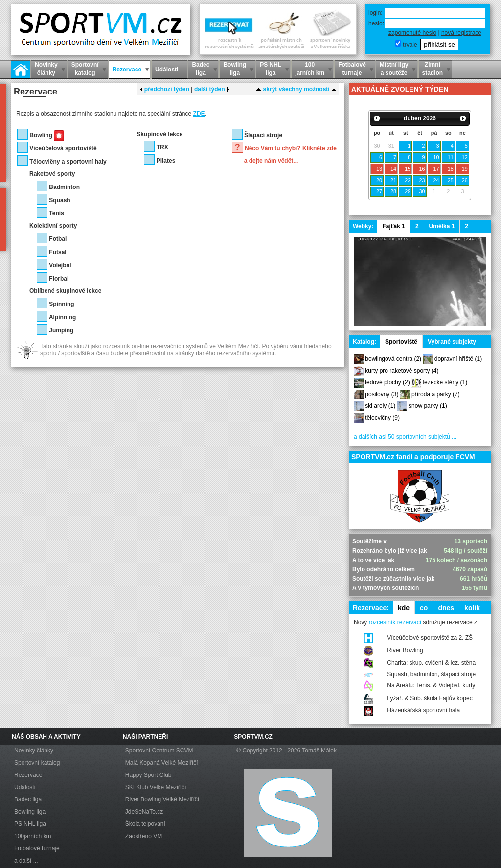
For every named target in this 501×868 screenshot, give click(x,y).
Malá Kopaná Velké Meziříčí (162, 763)
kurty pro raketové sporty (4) (402, 371)
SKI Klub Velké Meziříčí (156, 787)
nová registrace (461, 33)
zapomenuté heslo (412, 33)
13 (379, 169)
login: (376, 13)
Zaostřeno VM (144, 836)
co (424, 608)
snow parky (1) (428, 406)
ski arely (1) (380, 406)
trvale (410, 45)
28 (393, 191)
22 (408, 180)
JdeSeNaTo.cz (144, 812)
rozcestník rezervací (395, 622)
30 (422, 191)
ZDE (199, 114)
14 (393, 169)
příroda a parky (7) (436, 394)
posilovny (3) (382, 394)
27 (379, 191)
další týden (212, 89)
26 (465, 180)
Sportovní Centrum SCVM (159, 751)
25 (451, 180)
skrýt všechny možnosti (296, 89)
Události (25, 787)
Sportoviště (401, 342)
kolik (472, 608)
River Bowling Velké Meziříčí (162, 799)
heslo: (376, 23)
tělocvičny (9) (382, 418)
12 (465, 157)
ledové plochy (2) (387, 382)
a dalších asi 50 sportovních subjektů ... (405, 437)
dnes (446, 608)
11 (451, 157)
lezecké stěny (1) (445, 382)
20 (379, 180)
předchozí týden (164, 89)
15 (408, 169)
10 (436, 157)
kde (404, 608)
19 (465, 169)
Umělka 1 (442, 226)
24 (436, 180)
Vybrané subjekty (452, 342)
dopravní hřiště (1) (458, 359)
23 (422, 180)
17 (436, 169)
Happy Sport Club (148, 775)
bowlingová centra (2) (393, 359)
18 (451, 169)
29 (408, 191)
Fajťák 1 (393, 226)
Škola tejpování (145, 824)
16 (422, 169)
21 (393, 180)
